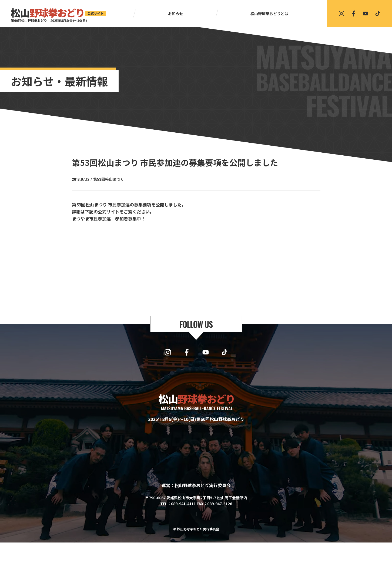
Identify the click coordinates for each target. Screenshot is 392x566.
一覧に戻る (199, 247)
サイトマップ (175, 537)
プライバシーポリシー (210, 537)
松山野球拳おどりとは (269, 14)
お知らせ (176, 14)
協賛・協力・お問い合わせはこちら (196, 522)
